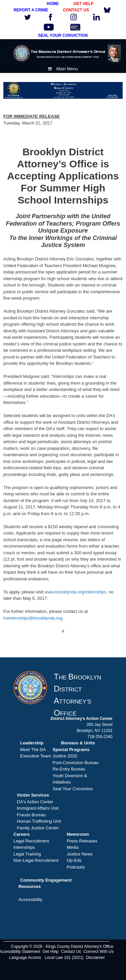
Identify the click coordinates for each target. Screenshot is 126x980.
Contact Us (71, 952)
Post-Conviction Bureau (76, 763)
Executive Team (36, 756)
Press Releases (82, 841)
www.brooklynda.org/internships (76, 592)
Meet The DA (33, 750)
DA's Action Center (35, 802)
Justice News (80, 854)
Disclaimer (95, 958)
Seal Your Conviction (73, 789)
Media (73, 847)
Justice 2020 (65, 756)
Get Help (51, 952)
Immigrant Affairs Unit (38, 808)
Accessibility (30, 900)
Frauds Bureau (31, 815)
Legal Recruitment (31, 841)
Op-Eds (74, 860)
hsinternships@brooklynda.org (33, 618)
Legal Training (27, 854)
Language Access (25, 958)
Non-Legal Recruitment (36, 860)
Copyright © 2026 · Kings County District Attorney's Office (62, 947)
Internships (24, 847)
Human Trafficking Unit (39, 821)
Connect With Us (98, 952)
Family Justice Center (38, 828)
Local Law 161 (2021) (64, 958)
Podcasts (76, 867)
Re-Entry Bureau (69, 769)
